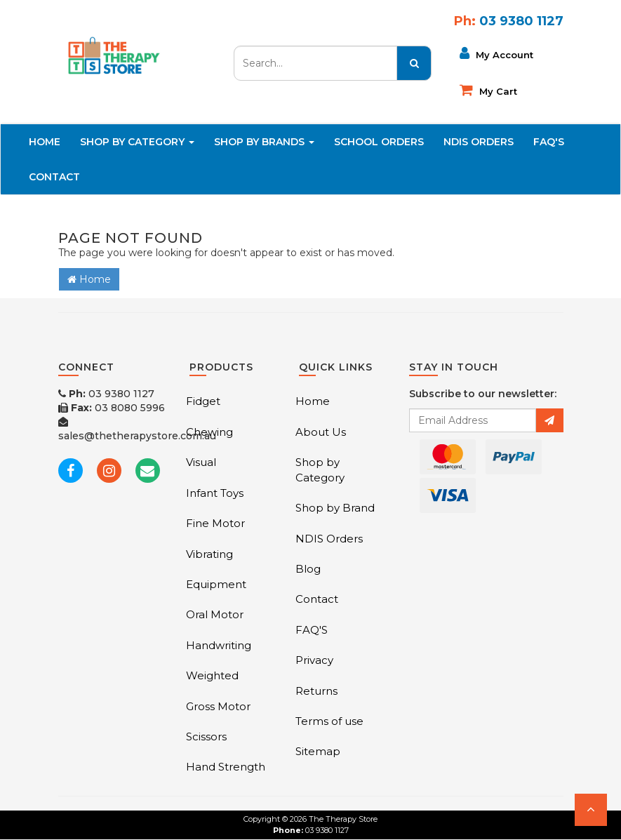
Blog (308, 569)
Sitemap (318, 751)
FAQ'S (549, 142)
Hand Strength (226, 767)
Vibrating (209, 554)
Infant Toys (215, 493)
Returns (316, 691)
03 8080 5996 (112, 408)
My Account (496, 53)
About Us (321, 432)
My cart (488, 90)
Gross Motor (218, 706)
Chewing (209, 432)
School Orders (379, 142)
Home (45, 142)
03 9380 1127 (106, 394)
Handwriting (219, 645)
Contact (54, 177)
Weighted (212, 675)
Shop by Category (320, 469)
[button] (591, 810)
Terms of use (329, 721)
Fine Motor (215, 523)
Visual (201, 462)
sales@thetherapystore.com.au (137, 429)
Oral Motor (215, 614)
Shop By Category (137, 142)
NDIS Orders (479, 142)
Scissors (206, 736)
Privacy (314, 660)
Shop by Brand (335, 508)
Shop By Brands (264, 142)
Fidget (203, 401)
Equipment (216, 584)
